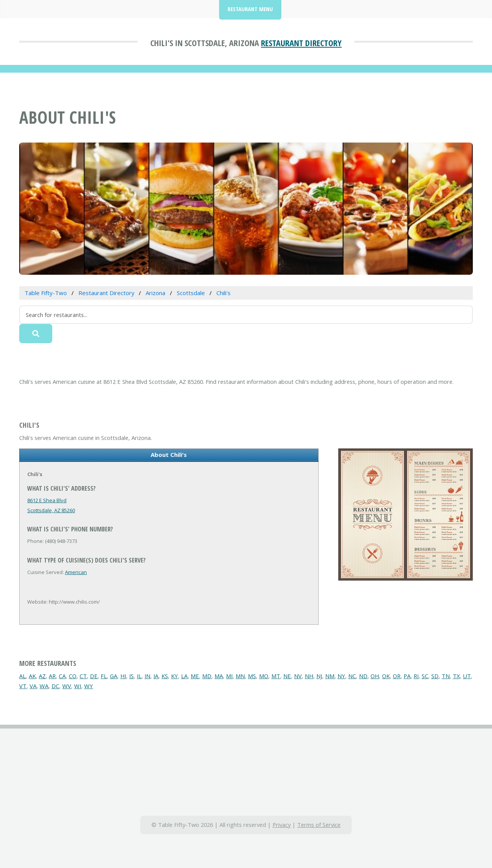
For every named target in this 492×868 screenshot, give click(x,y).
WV (67, 686)
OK (386, 676)
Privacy (282, 825)
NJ (319, 676)
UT (467, 676)
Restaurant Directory (301, 43)
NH (309, 676)
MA (219, 676)
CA (62, 676)
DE (94, 676)
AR (52, 676)
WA (44, 686)
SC (425, 676)
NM (330, 676)
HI (123, 676)
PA (407, 676)
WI (78, 686)
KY (175, 676)
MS (252, 676)
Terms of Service (319, 825)
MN (240, 676)
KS (165, 676)
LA (184, 676)
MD (207, 676)
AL (22, 676)
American (76, 572)
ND (363, 676)
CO (73, 676)
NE (287, 676)
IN (147, 676)
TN (446, 676)
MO (264, 676)
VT (23, 686)
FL (104, 676)
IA (156, 676)
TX (456, 676)
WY (89, 686)
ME (195, 676)
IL (139, 676)
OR (397, 676)
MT (276, 676)
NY (341, 676)
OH (375, 676)
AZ (42, 676)
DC (55, 686)
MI (229, 676)
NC (352, 676)
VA (33, 686)
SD (435, 676)
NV (298, 676)
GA (114, 676)
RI (416, 676)
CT (83, 676)
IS (131, 676)
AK (32, 676)
